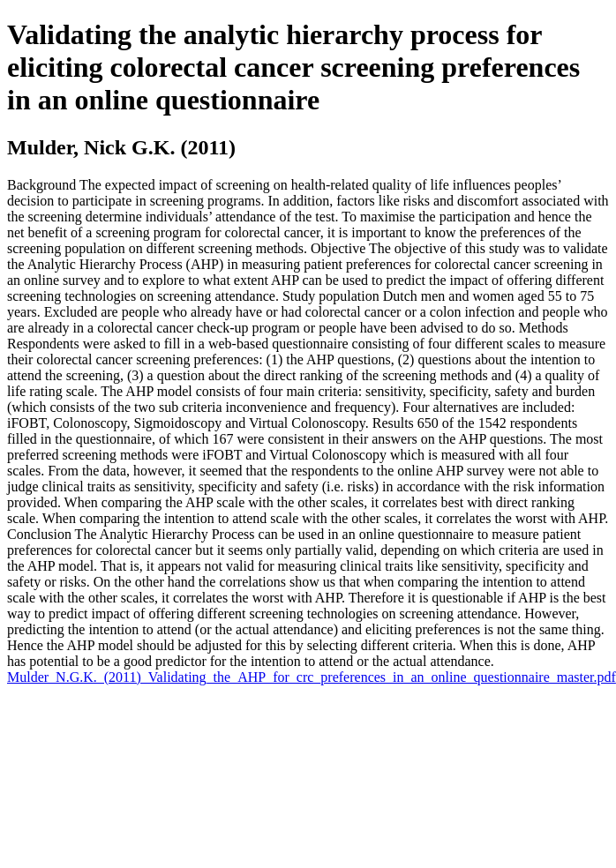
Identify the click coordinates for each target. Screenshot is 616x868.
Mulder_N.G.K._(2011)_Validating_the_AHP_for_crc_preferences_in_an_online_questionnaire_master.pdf (312, 677)
